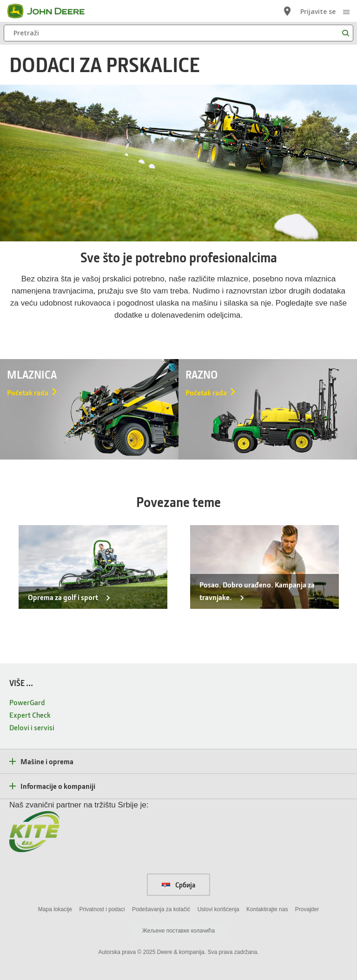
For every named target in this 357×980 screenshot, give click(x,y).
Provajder (307, 909)
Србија (178, 885)
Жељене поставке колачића (178, 931)
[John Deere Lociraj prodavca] (287, 11)
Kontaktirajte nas (267, 909)
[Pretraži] (178, 33)
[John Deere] (52, 11)
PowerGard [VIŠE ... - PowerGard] (27, 702)
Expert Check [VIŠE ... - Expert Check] (30, 715)
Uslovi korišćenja (218, 909)
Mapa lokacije (55, 909)
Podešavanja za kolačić (161, 909)
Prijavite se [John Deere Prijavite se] (318, 11)
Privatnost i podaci (102, 909)
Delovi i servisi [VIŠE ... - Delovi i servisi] (32, 727)
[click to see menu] (346, 11)
